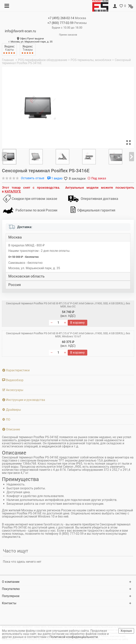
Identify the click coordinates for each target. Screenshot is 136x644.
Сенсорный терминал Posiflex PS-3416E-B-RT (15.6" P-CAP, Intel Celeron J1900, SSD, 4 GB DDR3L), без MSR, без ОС (68, 305)
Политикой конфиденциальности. (74, 637)
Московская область (26, 276)
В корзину (77, 323)
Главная (8, 60)
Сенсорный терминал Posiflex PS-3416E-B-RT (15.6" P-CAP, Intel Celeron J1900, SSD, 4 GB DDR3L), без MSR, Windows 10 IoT (68, 335)
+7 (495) (61, 18)
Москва (15, 237)
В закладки (77, 179)
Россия (15, 285)
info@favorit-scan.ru (20, 31)
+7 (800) (60, 23)
